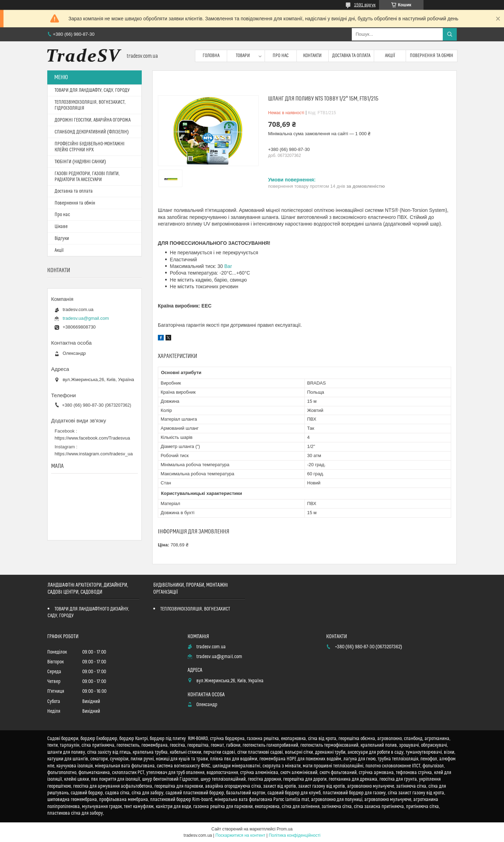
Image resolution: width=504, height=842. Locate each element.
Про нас (281, 56)
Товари (243, 56)
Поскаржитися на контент (240, 835)
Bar (228, 266)
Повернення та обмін (432, 56)
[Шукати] (450, 34)
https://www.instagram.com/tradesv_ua (94, 454)
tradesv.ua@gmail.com (86, 318)
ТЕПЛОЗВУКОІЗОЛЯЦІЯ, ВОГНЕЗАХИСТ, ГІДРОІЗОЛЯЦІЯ (90, 105)
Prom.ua (285, 829)
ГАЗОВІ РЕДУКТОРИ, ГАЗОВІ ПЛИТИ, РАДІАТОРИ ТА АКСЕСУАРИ (87, 177)
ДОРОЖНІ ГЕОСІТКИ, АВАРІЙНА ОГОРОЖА (93, 120)
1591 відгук (365, 5)
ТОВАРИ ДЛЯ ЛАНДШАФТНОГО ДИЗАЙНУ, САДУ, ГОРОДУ (88, 612)
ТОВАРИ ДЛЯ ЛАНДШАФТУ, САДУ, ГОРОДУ (92, 90)
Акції (390, 56)
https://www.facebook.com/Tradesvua (92, 438)
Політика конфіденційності (295, 835)
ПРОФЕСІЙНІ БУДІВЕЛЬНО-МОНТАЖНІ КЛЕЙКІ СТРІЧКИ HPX (90, 147)
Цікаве (61, 227)
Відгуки (62, 239)
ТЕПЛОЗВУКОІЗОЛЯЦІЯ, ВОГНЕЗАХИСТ (195, 609)
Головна (211, 56)
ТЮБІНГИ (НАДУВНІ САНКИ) (80, 162)
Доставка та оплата (351, 56)
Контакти (312, 56)
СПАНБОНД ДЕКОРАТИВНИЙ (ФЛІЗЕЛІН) (92, 132)
